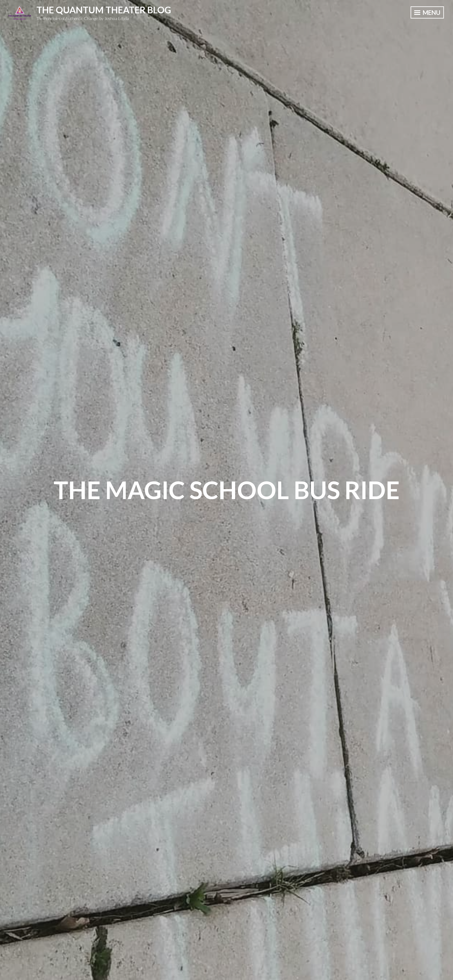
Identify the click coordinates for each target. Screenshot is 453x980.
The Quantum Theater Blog (104, 10)
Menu (427, 12)
